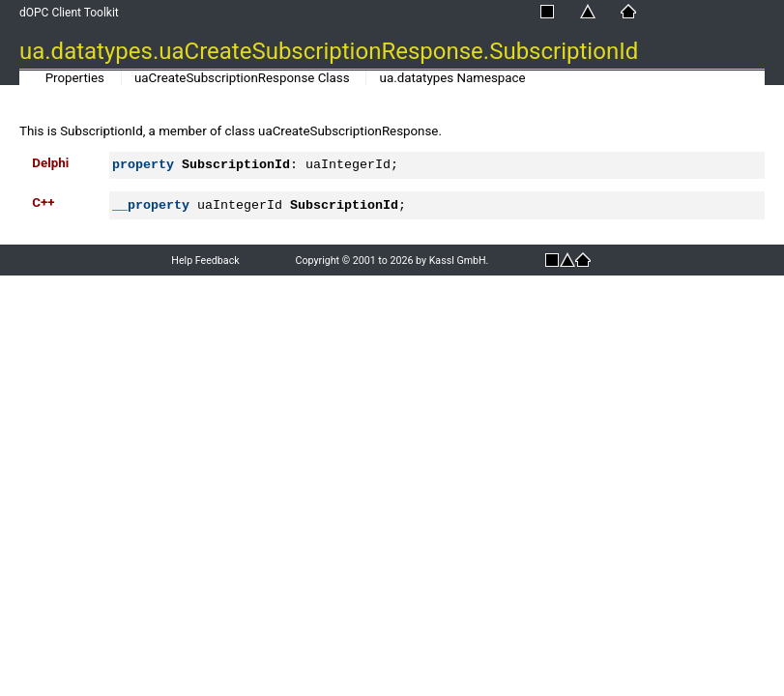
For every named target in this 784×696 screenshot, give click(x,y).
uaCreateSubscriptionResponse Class (242, 78)
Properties (75, 78)
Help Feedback (205, 261)
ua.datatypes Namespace (453, 78)
